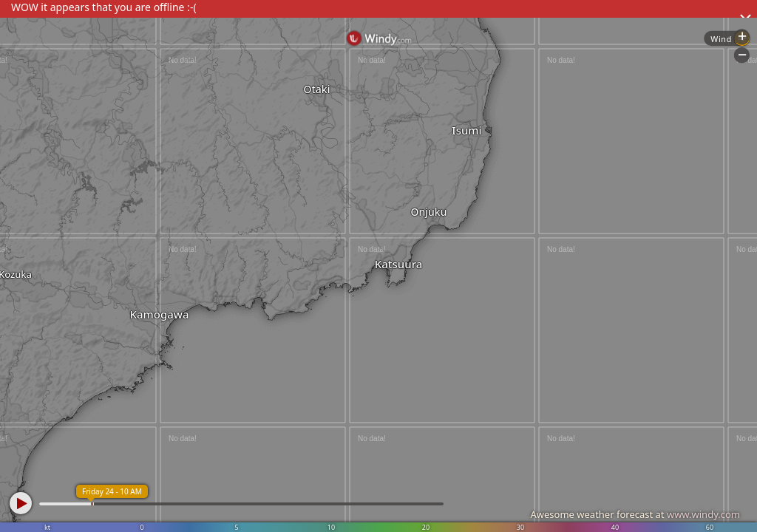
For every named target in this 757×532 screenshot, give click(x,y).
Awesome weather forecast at (635, 514)
